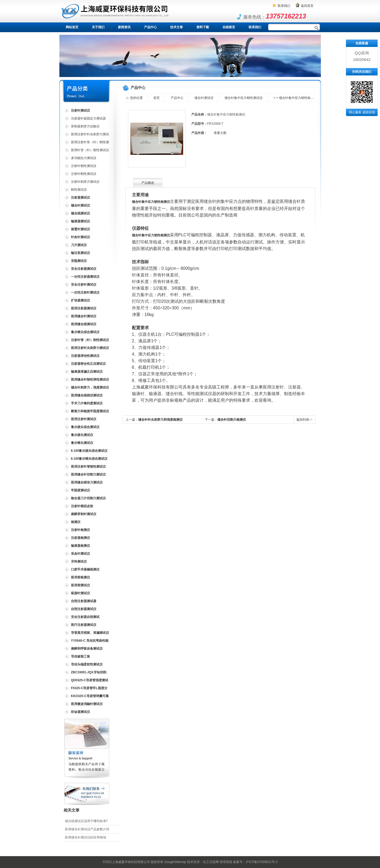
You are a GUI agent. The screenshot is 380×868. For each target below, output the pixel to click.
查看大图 (220, 133)
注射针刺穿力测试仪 (85, 182)
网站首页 (72, 27)
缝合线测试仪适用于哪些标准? (86, 821)
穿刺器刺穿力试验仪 (85, 126)
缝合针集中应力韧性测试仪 (244, 98)
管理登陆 (226, 862)
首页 (156, 98)
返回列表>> (305, 420)
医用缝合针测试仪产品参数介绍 (87, 829)
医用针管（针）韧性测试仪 (90, 150)
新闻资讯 (124, 27)
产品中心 (150, 27)
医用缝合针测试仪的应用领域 (85, 837)
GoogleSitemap (175, 862)
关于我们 (98, 27)
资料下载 (203, 27)
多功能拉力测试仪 (84, 158)
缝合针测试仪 (204, 98)
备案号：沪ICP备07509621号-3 (255, 862)
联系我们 (284, 6)
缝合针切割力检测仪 (232, 420)
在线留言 (229, 27)
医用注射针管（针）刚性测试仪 (86, 143)
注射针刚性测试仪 (84, 174)
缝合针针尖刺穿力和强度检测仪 (160, 420)
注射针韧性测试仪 (84, 166)
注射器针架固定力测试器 (88, 118)
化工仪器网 (211, 862)
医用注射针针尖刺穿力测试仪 (86, 135)
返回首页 (307, 6)
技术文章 (177, 27)
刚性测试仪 (79, 190)
